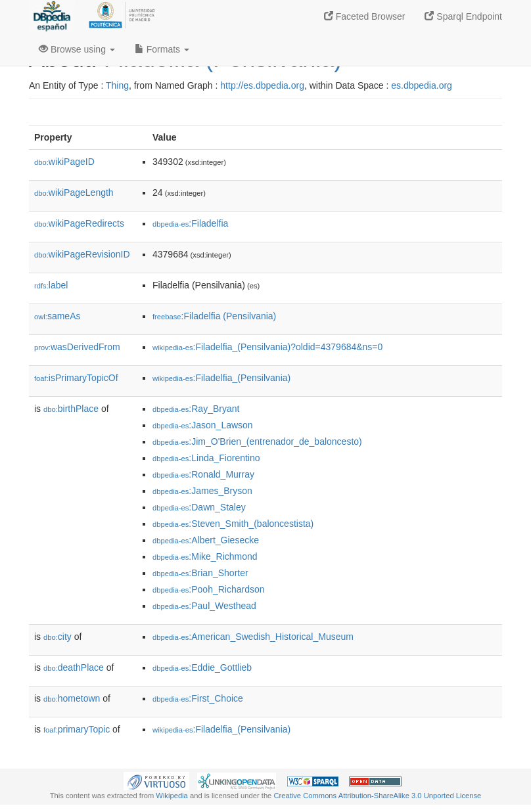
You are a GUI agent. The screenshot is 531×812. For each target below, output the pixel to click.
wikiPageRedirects (79, 223)
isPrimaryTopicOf (76, 378)
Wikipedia (172, 796)
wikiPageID (64, 162)
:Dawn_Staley (199, 507)
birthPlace (71, 409)
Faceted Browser (365, 16)
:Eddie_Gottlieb (202, 667)
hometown (72, 698)
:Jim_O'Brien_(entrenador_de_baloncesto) (257, 441)
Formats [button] (162, 49)
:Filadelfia (190, 223)
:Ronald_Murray (203, 474)
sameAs (57, 316)
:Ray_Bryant (196, 409)
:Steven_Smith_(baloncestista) (233, 524)
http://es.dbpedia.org (262, 85)
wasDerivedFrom (77, 347)
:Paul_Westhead (204, 606)
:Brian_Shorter (200, 573)
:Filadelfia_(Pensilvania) (221, 378)
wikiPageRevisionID (82, 254)
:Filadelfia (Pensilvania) (214, 316)
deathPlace (74, 667)
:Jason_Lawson (203, 425)
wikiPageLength (74, 192)
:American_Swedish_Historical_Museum (253, 637)
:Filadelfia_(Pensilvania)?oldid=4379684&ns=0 (267, 347)
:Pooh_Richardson (209, 589)
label (51, 285)
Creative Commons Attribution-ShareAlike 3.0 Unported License (377, 796)
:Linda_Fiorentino (206, 458)
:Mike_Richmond (205, 556)
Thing (117, 85)
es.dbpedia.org (422, 85)
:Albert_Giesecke (206, 540)
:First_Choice (198, 698)
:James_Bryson (202, 491)
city (58, 637)
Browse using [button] (77, 49)
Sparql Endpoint (463, 16)
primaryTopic (77, 729)
